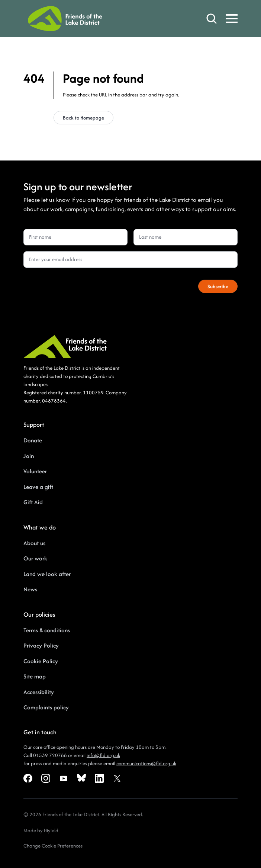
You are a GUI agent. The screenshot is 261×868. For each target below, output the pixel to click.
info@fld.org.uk (103, 755)
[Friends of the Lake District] (65, 19)
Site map (35, 676)
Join (29, 456)
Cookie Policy (41, 661)
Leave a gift (38, 487)
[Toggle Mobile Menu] (232, 19)
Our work (35, 558)
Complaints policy (46, 707)
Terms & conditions (47, 630)
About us (34, 543)
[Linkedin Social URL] (99, 778)
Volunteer (35, 471)
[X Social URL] (117, 778)
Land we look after (47, 574)
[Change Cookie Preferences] (53, 846)
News (30, 589)
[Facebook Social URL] (28, 778)
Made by (34, 830)
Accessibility (39, 692)
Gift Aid (33, 502)
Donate (33, 440)
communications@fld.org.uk (146, 763)
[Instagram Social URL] (46, 778)
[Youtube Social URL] (64, 778)
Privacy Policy (41, 646)
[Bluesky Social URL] (81, 778)
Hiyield (51, 830)
